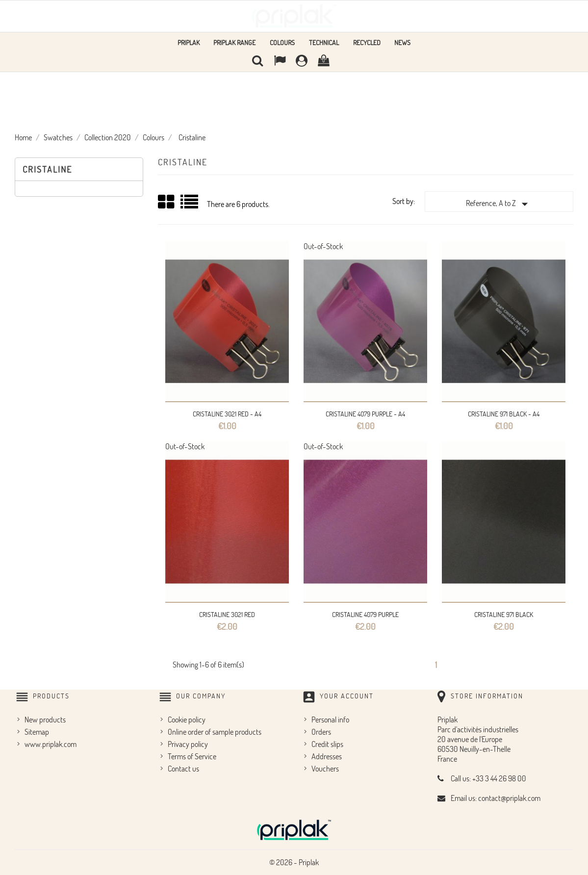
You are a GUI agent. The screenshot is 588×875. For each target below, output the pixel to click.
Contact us (183, 769)
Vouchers (325, 769)
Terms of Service (192, 756)
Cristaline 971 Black (504, 614)
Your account (347, 696)
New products (45, 720)
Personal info (330, 720)
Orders (321, 732)
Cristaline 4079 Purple (365, 614)
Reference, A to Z (499, 204)
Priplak (189, 42)
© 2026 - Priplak (294, 862)
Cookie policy (187, 720)
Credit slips (327, 744)
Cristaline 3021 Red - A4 (227, 414)
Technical (324, 42)
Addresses (327, 756)
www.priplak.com (51, 744)
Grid (167, 202)
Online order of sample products (215, 732)
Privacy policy (188, 744)
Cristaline (47, 169)
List (190, 205)
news (402, 42)
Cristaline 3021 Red (227, 614)
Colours (282, 42)
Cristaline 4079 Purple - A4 (365, 414)
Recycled (367, 42)
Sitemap (37, 732)
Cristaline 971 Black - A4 (504, 414)
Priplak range (234, 42)
